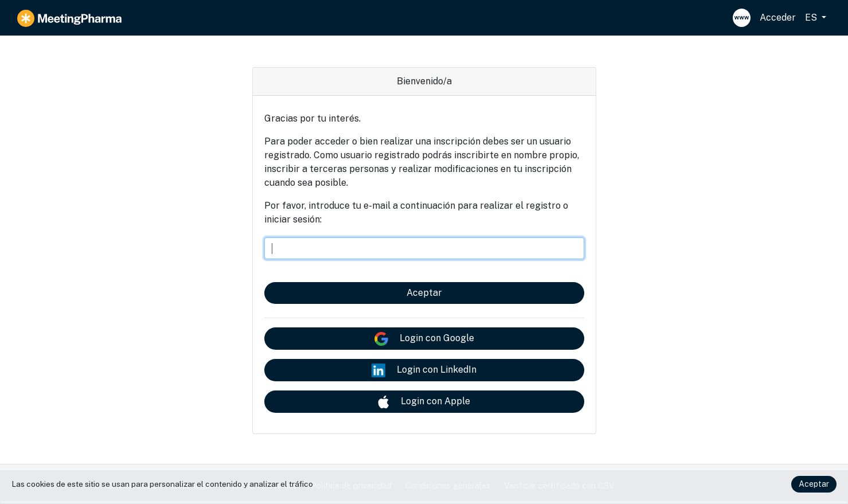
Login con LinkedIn (424, 370)
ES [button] (812, 17)
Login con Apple (424, 402)
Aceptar (424, 293)
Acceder (778, 17)
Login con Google (424, 339)
